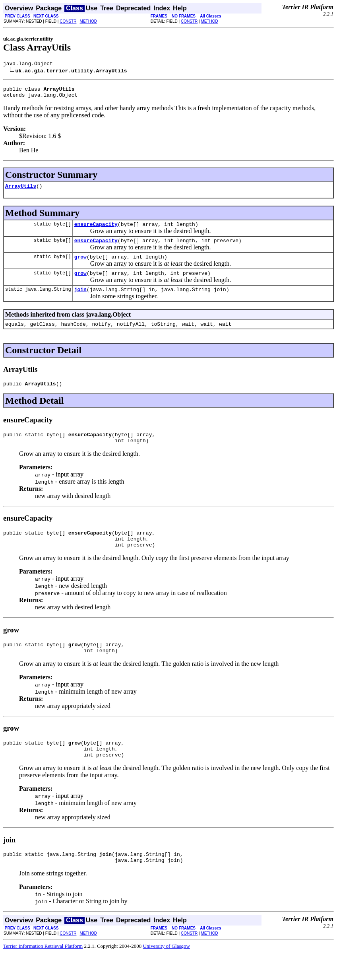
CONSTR (68, 21)
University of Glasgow (166, 973)
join (80, 300)
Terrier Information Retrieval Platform (43, 973)
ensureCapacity (96, 230)
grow (80, 265)
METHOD (88, 21)
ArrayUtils (21, 191)
